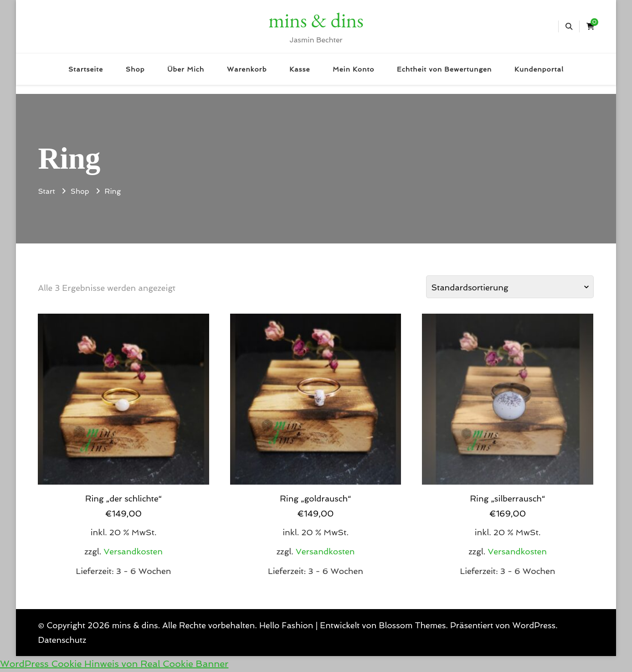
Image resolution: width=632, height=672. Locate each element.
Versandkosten (133, 551)
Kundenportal (539, 69)
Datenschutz (62, 640)
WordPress (534, 625)
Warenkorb (247, 69)
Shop (135, 69)
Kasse (300, 69)
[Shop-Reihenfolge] (510, 287)
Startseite (86, 69)
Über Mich (186, 69)
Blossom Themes (412, 625)
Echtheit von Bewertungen (444, 69)
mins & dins (316, 20)
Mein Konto (353, 69)
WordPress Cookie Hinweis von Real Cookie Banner (114, 664)
